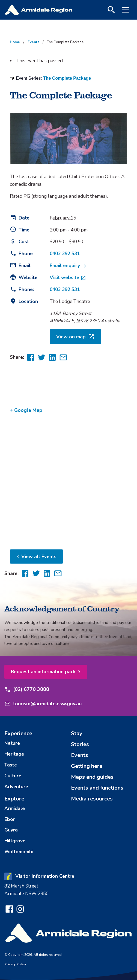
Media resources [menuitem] (92, 799)
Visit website (68, 277)
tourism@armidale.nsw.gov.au (43, 704)
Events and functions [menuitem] (97, 788)
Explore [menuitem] (14, 799)
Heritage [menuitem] (14, 754)
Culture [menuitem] (13, 776)
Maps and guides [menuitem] (92, 777)
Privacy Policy (15, 964)
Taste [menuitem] (11, 765)
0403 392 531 (65, 253)
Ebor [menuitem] (10, 819)
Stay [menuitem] (77, 733)
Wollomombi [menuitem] (19, 852)
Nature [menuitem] (12, 743)
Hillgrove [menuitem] (15, 841)
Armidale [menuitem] (15, 808)
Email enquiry (68, 265)
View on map (75, 337)
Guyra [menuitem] (11, 830)
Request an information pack (43, 672)
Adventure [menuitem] (16, 787)
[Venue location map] (68, 480)
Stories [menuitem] (80, 744)
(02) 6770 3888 (27, 690)
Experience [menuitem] (18, 733)
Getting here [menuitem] (87, 766)
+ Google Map (26, 410)
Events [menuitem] (80, 755)
